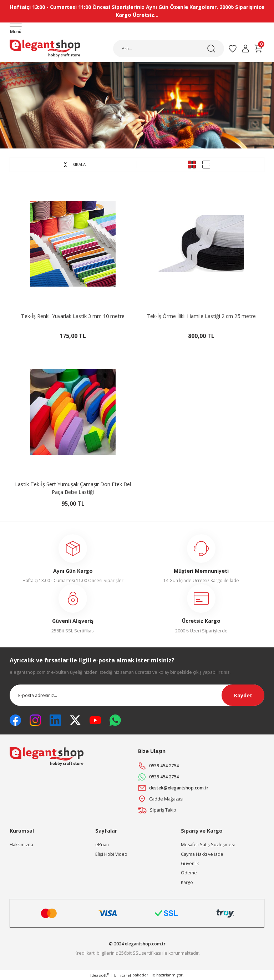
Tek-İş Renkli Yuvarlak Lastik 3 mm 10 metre (73, 316)
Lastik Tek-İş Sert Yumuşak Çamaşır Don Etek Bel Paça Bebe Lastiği (73, 488)
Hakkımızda (21, 845)
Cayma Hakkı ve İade (202, 854)
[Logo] (45, 49)
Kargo (187, 882)
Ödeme (189, 873)
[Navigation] (16, 29)
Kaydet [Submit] (243, 695)
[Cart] (258, 49)
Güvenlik (190, 863)
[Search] (169, 49)
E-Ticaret (123, 975)
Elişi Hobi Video (111, 854)
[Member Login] (245, 49)
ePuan (102, 845)
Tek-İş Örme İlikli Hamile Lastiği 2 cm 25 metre (201, 316)
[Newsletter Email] (137, 695)
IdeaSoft (100, 975)
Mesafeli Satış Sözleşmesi (208, 845)
